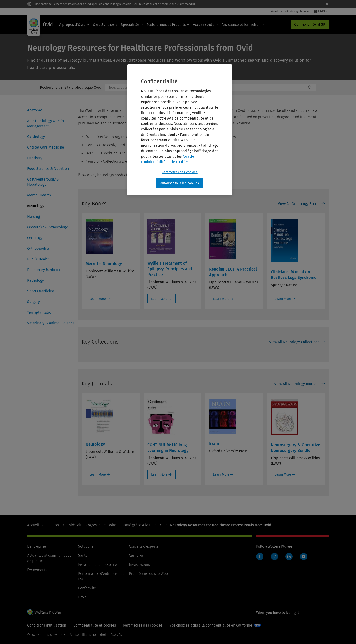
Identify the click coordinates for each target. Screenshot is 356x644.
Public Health (38, 259)
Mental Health (39, 195)
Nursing (33, 216)
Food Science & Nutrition (48, 169)
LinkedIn (289, 556)
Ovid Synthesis (105, 25)
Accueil (33, 525)
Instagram (274, 556)
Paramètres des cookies (143, 625)
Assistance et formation (243, 25)
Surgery (33, 302)
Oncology (35, 238)
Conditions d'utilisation (47, 625)
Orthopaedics (38, 248)
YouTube (304, 556)
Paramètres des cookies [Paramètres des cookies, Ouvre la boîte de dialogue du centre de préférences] (180, 172)
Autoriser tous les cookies (180, 183)
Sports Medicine (41, 291)
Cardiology (36, 137)
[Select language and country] (321, 12)
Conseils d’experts (143, 546)
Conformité (87, 588)
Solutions (53, 525)
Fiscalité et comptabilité (98, 565)
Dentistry (35, 158)
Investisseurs (139, 565)
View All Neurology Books (299, 204)
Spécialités (132, 25)
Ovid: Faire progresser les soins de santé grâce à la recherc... (115, 525)
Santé (83, 555)
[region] (180, 130)
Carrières (136, 555)
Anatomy (35, 110)
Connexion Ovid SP (310, 24)
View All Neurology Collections (294, 342)
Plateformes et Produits (168, 25)
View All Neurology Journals (297, 384)
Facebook (260, 556)
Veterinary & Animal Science (51, 323)
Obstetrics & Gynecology (47, 227)
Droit (82, 597)
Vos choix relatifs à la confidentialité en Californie (211, 625)
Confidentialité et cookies (95, 625)
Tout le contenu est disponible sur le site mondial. (164, 4)
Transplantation (40, 312)
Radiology (36, 280)
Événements (37, 570)
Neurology (36, 206)
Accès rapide (205, 25)
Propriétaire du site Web (148, 574)
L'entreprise (37, 546)
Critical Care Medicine (46, 147)
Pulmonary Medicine (44, 270)
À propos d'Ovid (74, 25)
